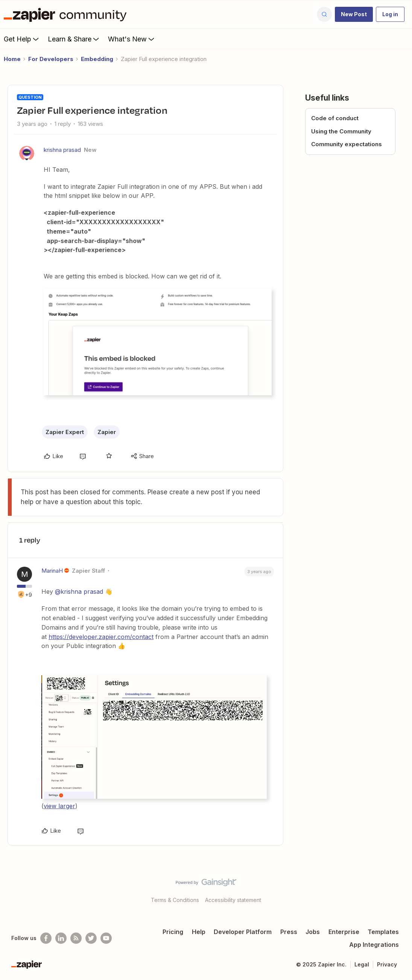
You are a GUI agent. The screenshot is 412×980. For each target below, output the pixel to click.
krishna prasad (62, 150)
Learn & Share (74, 39)
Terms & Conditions (175, 900)
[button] (354, 14)
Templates (383, 932)
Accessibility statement (233, 900)
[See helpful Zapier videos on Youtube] (106, 938)
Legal (362, 964)
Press (289, 932)
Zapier (107, 432)
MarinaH (52, 571)
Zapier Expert (65, 432)
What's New (132, 39)
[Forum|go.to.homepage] (67, 14)
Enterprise (344, 932)
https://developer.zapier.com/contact (101, 637)
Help (199, 932)
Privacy (387, 964)
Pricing (173, 932)
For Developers (51, 59)
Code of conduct (335, 118)
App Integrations (374, 945)
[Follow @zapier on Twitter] (91, 938)
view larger (59, 806)
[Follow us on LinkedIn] (61, 938)
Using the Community (341, 131)
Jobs (313, 932)
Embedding (97, 59)
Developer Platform (243, 932)
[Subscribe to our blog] (76, 938)
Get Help (22, 39)
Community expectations (347, 144)
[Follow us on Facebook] (46, 938)
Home (12, 59)
